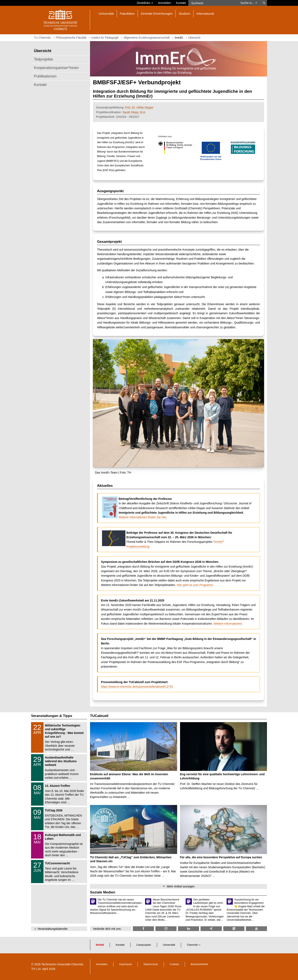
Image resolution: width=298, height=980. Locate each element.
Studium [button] (184, 14)
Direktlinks (145, 3)
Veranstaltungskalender (53, 929)
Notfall (100, 945)
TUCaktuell (99, 716)
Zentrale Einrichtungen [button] (157, 14)
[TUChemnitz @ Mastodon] (234, 929)
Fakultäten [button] (127, 14)
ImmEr (219, 542)
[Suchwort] (212, 3)
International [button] (205, 14)
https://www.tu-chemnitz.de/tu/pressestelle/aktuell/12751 (137, 687)
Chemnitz (192, 945)
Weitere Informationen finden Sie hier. (143, 517)
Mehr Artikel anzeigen (181, 886)
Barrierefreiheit (199, 964)
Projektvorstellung (138, 547)
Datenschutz (151, 964)
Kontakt (181, 3)
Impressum (126, 964)
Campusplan (144, 945)
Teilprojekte (43, 59)
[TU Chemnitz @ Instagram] (166, 929)
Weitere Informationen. (228, 624)
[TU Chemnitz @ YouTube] (256, 929)
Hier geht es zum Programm (195, 585)
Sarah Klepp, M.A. (134, 112)
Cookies (174, 964)
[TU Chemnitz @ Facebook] (143, 929)
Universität (169, 945)
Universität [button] (106, 14)
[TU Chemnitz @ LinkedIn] (189, 929)
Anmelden (164, 3)
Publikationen (45, 76)
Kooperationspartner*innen (56, 68)
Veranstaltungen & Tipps (52, 716)
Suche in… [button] (249, 3)
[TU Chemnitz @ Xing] (211, 929)
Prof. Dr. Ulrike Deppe (139, 107)
